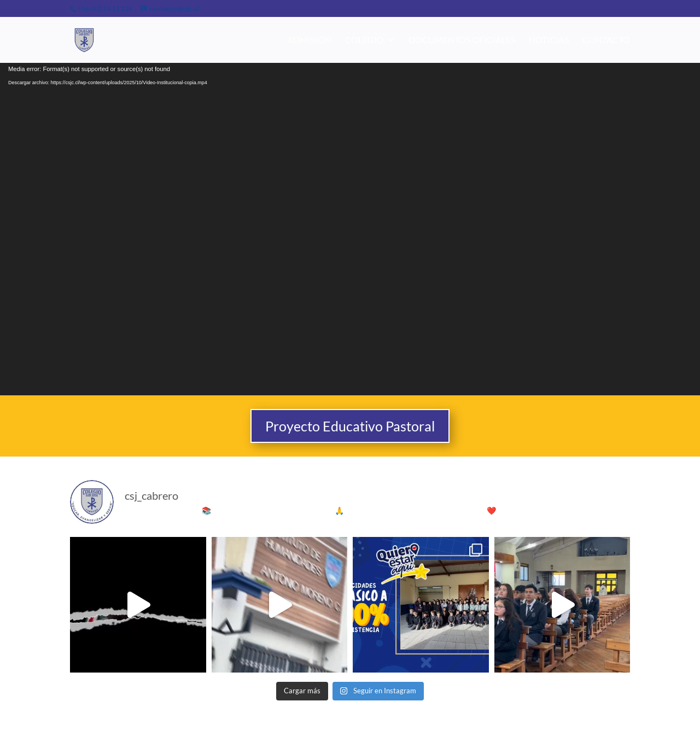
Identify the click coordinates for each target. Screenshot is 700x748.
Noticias (549, 40)
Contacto (606, 40)
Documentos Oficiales (462, 40)
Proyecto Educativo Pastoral (350, 426)
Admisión (309, 40)
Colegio (364, 40)
